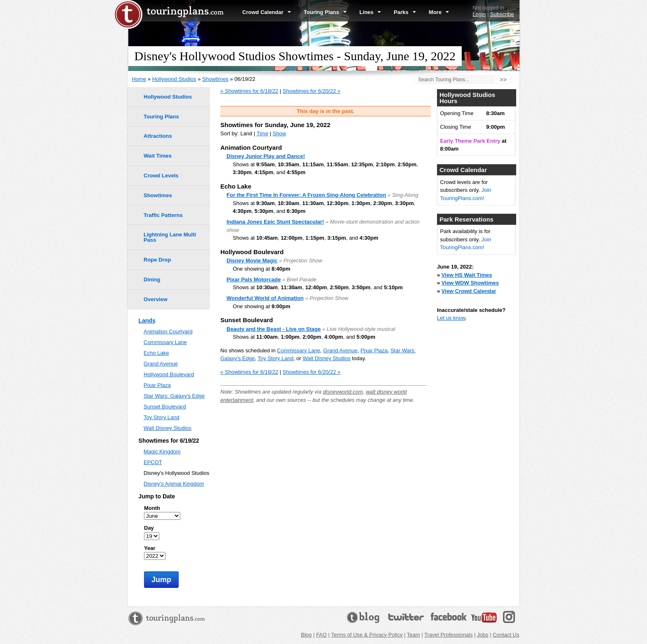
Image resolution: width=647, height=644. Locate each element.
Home (139, 79)
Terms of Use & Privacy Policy (367, 635)
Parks (405, 12)
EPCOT (153, 462)
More (439, 12)
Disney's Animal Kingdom (174, 484)
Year (150, 548)
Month (152, 508)
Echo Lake (156, 353)
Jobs (483, 635)
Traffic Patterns (163, 215)
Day (149, 528)
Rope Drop (157, 260)
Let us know (451, 318)
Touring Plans (325, 12)
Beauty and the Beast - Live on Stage (274, 329)
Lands (147, 321)
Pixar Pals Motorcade (254, 280)
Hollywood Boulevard (169, 374)
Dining (152, 280)
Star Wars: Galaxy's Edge (174, 396)
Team (413, 635)
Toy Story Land (275, 358)
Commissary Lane (299, 350)
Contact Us (506, 635)
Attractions (158, 136)
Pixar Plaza (374, 350)
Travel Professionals (448, 635)
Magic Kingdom (162, 452)
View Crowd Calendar (469, 291)
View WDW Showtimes (470, 283)
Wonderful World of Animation (265, 298)
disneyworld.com (343, 392)
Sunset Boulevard (165, 407)
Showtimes (215, 79)
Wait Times (158, 156)
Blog (306, 635)
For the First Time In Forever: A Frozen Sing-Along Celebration (306, 195)
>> (503, 80)
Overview (156, 299)
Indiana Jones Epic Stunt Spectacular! (275, 222)
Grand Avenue (340, 350)
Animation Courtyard (168, 331)
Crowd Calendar (267, 12)
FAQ (321, 635)
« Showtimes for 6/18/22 (249, 91)
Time (262, 133)
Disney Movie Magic (252, 261)
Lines (370, 12)
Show (280, 133)
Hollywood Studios (174, 79)
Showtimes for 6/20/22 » (312, 91)
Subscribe (502, 14)
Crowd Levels (161, 176)
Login (479, 14)
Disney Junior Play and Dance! (266, 156)
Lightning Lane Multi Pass (170, 237)
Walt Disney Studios (327, 358)
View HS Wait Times (467, 275)
